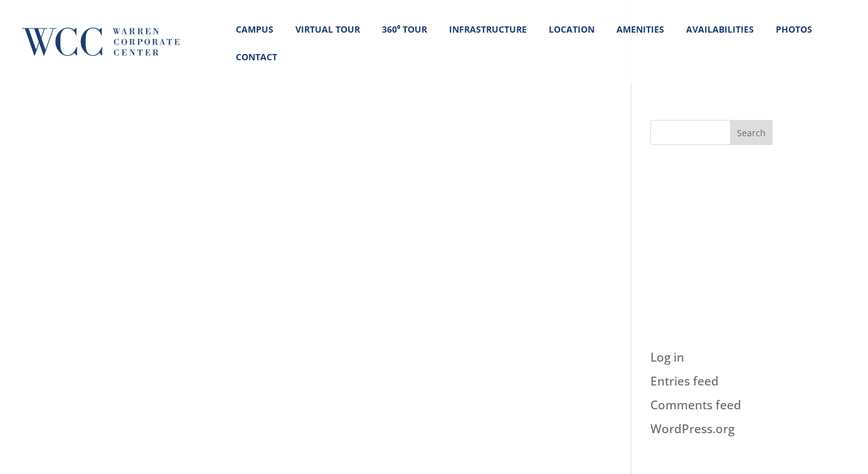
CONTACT (257, 57)
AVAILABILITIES (720, 29)
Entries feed (685, 381)
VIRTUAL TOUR (328, 29)
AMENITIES (640, 29)
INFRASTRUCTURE (488, 29)
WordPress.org (692, 429)
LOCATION (572, 29)
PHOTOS (794, 29)
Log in (667, 357)
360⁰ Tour (405, 29)
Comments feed (696, 405)
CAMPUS (255, 29)
